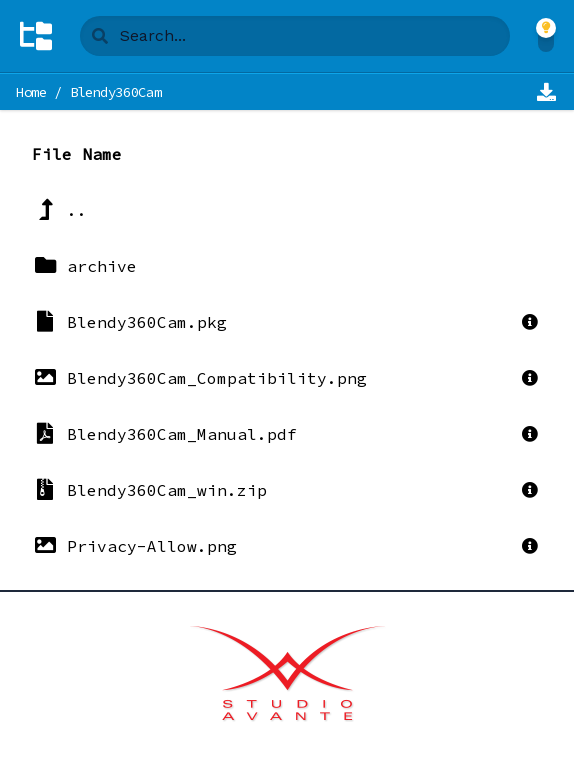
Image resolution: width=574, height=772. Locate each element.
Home (31, 92)
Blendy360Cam (116, 92)
